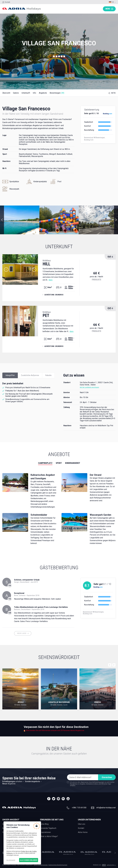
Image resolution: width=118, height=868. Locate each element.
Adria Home (83, 832)
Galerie (16, 93)
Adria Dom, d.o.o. (67, 853)
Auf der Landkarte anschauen (89, 387)
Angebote (43, 93)
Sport (59, 463)
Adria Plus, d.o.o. (89, 853)
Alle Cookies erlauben (29, 860)
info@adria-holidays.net (106, 808)
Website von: (97, 865)
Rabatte (48, 375)
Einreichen (107, 777)
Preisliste (96, 279)
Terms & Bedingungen (41, 865)
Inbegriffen (10, 375)
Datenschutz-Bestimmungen (58, 865)
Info (34, 93)
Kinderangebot (73, 463)
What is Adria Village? (49, 836)
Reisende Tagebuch (48, 828)
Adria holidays (22, 9)
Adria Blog (44, 824)
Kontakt (8, 2)
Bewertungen (57, 93)
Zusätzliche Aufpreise (30, 375)
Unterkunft (26, 93)
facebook (49, 799)
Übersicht (6, 93)
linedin (58, 799)
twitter (54, 799)
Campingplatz (45, 463)
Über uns (82, 824)
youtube (68, 799)
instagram (63, 799)
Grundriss (59, 295)
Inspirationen (45, 832)
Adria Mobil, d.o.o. (46, 852)
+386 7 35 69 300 (79, 808)
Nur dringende (11, 860)
